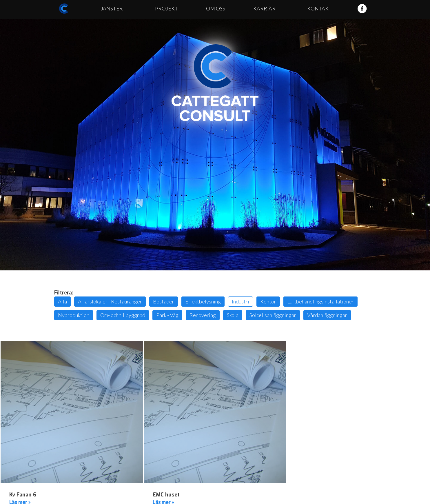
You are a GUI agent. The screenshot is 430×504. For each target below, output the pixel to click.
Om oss (216, 8)
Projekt (166, 8)
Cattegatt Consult (215, 83)
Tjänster (111, 8)
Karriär (264, 8)
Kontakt (319, 8)
